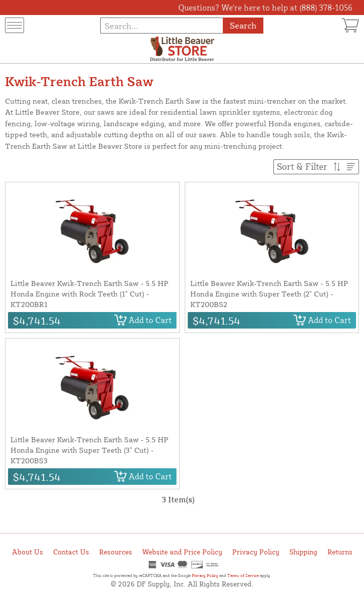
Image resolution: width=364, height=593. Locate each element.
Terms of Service (243, 575)
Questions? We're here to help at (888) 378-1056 (265, 8)
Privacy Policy (256, 552)
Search (243, 25)
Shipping (303, 552)
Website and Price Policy (182, 552)
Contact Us (71, 552)
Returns (340, 552)
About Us (28, 552)
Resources (116, 552)
